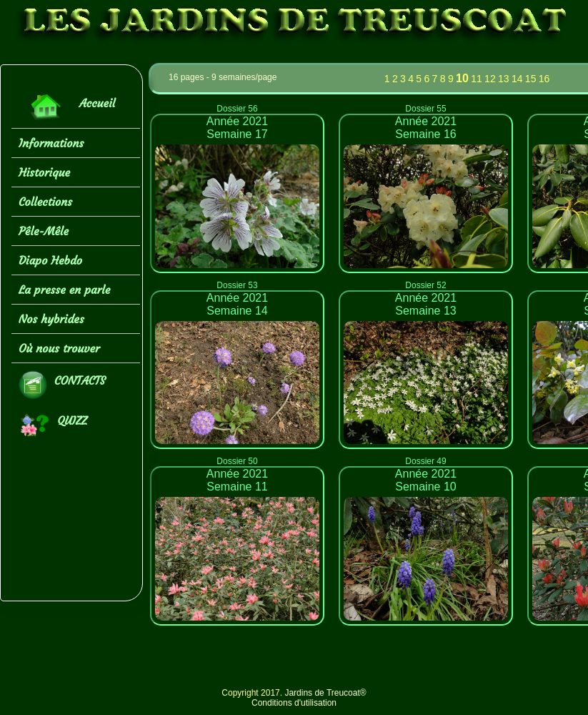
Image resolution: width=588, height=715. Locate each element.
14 (517, 79)
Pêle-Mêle (44, 231)
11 (477, 79)
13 (504, 79)
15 (531, 79)
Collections (45, 202)
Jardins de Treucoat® (325, 693)
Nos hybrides (51, 319)
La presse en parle (64, 290)
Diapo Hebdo (50, 260)
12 (490, 79)
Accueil (67, 107)
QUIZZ (53, 425)
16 (544, 79)
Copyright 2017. (253, 693)
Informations (51, 143)
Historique (44, 172)
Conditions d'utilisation (294, 703)
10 (462, 78)
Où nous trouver (59, 348)
